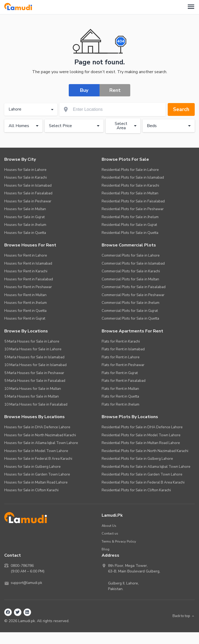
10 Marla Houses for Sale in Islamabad (35, 365)
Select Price (75, 126)
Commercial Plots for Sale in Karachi (131, 272)
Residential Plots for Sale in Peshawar (133, 209)
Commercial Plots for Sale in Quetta (130, 319)
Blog (106, 550)
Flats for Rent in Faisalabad (124, 381)
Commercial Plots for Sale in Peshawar (133, 295)
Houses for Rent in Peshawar (28, 287)
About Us (109, 526)
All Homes (24, 126)
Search (181, 110)
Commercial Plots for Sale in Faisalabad (134, 287)
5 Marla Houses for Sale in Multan (32, 397)
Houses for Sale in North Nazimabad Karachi (40, 435)
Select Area (127, 126)
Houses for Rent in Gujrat (25, 319)
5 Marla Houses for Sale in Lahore (32, 342)
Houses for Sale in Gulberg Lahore (32, 467)
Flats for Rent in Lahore (121, 357)
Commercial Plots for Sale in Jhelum (131, 303)
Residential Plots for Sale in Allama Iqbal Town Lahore (146, 467)
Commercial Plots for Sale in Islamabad (133, 264)
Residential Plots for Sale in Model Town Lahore (141, 435)
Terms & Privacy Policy (120, 542)
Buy (84, 90)
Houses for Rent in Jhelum (26, 303)
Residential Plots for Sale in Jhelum (130, 217)
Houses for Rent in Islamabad (28, 264)
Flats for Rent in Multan (120, 389)
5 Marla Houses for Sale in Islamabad (34, 357)
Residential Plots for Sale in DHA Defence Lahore (142, 428)
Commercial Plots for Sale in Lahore (131, 256)
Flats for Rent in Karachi (121, 342)
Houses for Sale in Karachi (26, 178)
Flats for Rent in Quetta (120, 397)
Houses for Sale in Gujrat (24, 217)
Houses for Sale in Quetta (25, 233)
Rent (115, 90)
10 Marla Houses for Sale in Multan (33, 389)
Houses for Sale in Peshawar (28, 201)
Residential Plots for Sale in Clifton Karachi (136, 491)
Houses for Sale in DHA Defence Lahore (37, 428)
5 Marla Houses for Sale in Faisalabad (35, 381)
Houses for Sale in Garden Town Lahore (37, 475)
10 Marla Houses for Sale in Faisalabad (36, 405)
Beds (170, 126)
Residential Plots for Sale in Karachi (130, 186)
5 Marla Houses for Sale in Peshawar (34, 373)
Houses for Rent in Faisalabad (29, 279)
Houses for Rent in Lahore (26, 256)
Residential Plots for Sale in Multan (130, 194)
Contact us (110, 534)
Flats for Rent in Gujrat (120, 373)
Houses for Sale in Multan (25, 209)
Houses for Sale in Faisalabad (28, 194)
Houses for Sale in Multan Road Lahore (36, 483)
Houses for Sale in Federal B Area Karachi (38, 459)
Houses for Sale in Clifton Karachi (31, 491)
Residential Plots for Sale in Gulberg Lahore (137, 459)
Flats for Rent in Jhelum (120, 405)
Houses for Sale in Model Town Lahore (36, 451)
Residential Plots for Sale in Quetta (130, 233)
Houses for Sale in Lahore (25, 170)
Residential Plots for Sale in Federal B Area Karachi (143, 483)
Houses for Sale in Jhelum (25, 225)
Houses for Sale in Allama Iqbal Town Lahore (41, 443)
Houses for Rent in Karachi (26, 272)
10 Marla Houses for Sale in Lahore (33, 350)
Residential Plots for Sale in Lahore (130, 170)
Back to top (183, 616)
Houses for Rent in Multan (25, 295)
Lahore (32, 110)
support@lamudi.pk (27, 584)
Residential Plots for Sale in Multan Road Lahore (141, 443)
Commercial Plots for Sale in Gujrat (130, 311)
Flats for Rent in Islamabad (123, 350)
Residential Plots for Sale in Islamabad (133, 178)
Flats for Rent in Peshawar (123, 365)
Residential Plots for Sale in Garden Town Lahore (142, 475)
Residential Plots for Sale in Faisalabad (133, 201)
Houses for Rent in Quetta (25, 311)
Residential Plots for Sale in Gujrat (129, 225)
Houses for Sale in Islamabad (28, 186)
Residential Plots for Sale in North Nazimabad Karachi (145, 451)
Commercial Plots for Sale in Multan (130, 279)
